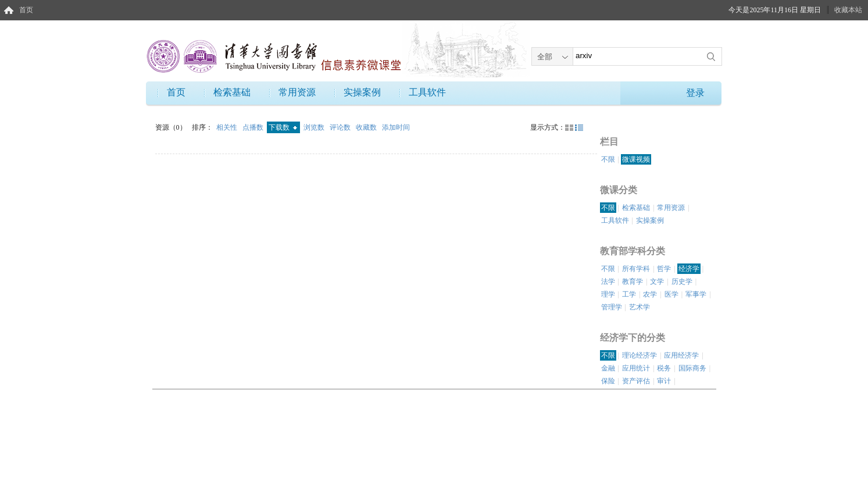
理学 (608, 294)
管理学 (612, 307)
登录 (695, 93)
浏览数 (315, 127)
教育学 (633, 282)
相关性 (228, 127)
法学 (608, 282)
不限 (608, 159)
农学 (650, 294)
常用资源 (297, 92)
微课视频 (636, 159)
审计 (664, 381)
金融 (608, 368)
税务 (664, 368)
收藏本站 (848, 10)
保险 (608, 381)
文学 (657, 282)
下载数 (283, 127)
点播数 (254, 127)
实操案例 (362, 92)
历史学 (682, 282)
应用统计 (636, 368)
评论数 (341, 127)
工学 (629, 294)
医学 (671, 294)
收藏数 (367, 127)
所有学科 (636, 269)
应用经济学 (681, 355)
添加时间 (396, 127)
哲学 (664, 269)
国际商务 (692, 368)
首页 (26, 10)
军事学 (696, 294)
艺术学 (640, 307)
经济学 (689, 269)
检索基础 (232, 92)
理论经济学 (640, 355)
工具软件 (427, 92)
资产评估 (636, 381)
